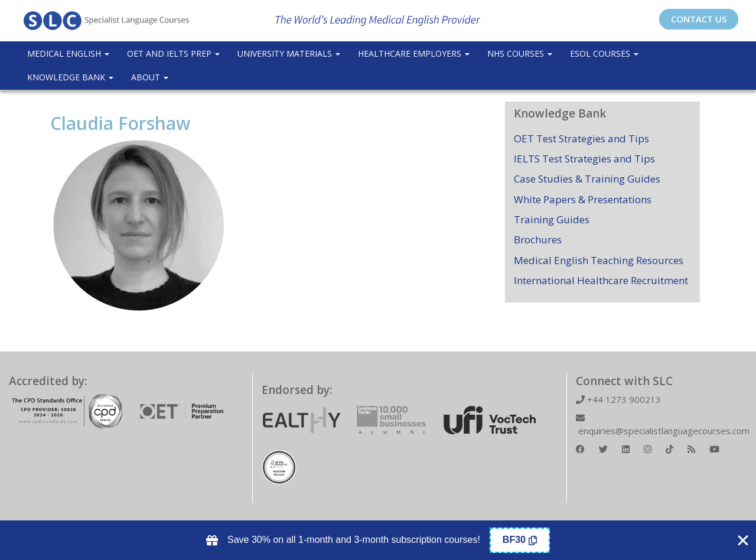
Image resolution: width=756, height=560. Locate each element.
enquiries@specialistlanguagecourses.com (663, 425)
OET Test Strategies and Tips (581, 139)
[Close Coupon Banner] (743, 541)
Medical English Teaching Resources (599, 260)
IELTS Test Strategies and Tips (584, 159)
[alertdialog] (378, 540)
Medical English (68, 53)
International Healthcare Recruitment (601, 280)
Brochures (538, 240)
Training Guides (552, 219)
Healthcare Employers (414, 53)
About (150, 77)
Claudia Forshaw (120, 123)
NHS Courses (520, 53)
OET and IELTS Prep (173, 53)
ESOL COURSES (604, 53)
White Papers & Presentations (583, 199)
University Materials (289, 53)
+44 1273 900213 (618, 399)
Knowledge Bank (70, 77)
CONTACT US (699, 19)
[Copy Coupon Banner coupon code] (520, 540)
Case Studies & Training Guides (587, 179)
